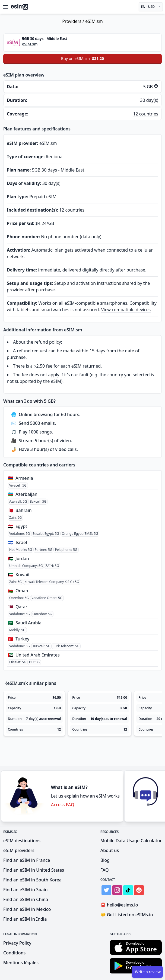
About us (110, 850)
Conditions (14, 953)
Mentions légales (21, 963)
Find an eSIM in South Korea (32, 880)
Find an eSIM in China (26, 899)
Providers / (74, 21)
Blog (105, 860)
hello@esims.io (120, 905)
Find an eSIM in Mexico (27, 909)
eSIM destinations (22, 841)
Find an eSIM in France (27, 860)
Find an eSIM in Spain (25, 890)
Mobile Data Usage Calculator (131, 841)
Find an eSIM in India (25, 919)
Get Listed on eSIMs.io (127, 915)
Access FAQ (63, 805)
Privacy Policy (17, 943)
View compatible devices (126, 310)
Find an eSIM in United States (34, 870)
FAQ (105, 870)
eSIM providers (19, 850)
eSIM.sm (94, 21)
